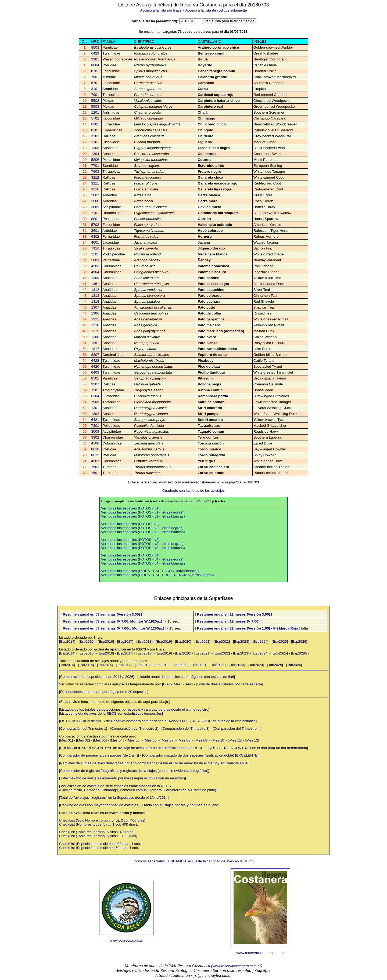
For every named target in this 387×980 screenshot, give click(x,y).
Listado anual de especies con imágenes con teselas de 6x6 (186, 677)
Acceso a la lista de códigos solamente (216, 10)
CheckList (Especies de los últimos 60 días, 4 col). (99, 848)
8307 (95, 355)
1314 (95, 301)
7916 (95, 248)
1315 (95, 331)
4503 (95, 266)
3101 (95, 89)
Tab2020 (180, 665)
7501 (95, 473)
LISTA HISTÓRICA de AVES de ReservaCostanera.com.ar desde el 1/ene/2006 (123, 721)
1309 (95, 278)
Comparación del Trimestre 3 (185, 728)
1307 (95, 307)
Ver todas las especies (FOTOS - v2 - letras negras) (142, 528)
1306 (95, 313)
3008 (95, 431)
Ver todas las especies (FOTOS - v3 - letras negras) (142, 544)
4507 (95, 461)
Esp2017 (125, 641)
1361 (95, 284)
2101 (95, 142)
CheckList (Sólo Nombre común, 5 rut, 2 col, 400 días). (103, 820)
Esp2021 (203, 641)
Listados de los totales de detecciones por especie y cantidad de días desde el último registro (134, 709)
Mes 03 (100, 740)
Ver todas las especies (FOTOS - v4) (130, 555)
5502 (95, 101)
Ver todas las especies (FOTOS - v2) (130, 524)
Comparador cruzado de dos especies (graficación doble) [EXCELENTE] (201, 755)
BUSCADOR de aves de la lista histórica (223, 721)
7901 (95, 95)
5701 (95, 83)
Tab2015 (86, 665)
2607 (95, 195)
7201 (95, 390)
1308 (95, 337)
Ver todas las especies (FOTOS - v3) (130, 540)
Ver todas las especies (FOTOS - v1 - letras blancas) (143, 516)
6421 (95, 420)
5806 (95, 160)
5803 (95, 260)
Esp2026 (299, 641)
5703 (95, 225)
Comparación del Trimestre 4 (237, 728)
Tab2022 (218, 665)
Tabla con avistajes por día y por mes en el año (181, 805)
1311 (95, 319)
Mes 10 (218, 740)
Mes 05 (134, 740)
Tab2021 (200, 665)
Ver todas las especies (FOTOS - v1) (130, 508)
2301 (95, 59)
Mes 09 (202, 740)
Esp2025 (280, 641)
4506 (95, 443)
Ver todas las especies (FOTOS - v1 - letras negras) (142, 512)
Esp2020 (183, 641)
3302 (95, 437)
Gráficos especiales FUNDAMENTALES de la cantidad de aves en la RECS (193, 861)
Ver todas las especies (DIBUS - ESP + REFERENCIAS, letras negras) (157, 575)
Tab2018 (143, 665)
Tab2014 (67, 665)
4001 (95, 242)
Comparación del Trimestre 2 (134, 728)
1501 (95, 254)
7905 (95, 402)
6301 (95, 124)
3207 (95, 384)
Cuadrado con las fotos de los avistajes (193, 491)
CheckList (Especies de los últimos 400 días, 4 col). (100, 844)
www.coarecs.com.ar (126, 940)
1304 (95, 154)
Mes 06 (151, 740)
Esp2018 (144, 641)
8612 (95, 455)
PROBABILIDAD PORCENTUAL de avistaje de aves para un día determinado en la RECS (132, 748)
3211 (95, 183)
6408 (95, 372)
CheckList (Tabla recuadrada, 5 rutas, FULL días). (99, 836)
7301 (95, 426)
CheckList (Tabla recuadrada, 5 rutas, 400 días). (97, 832)
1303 (95, 148)
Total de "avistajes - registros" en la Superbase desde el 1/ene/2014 (114, 798)
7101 (95, 213)
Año (189, 684)
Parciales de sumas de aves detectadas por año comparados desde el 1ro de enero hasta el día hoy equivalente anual (154, 763)
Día (166, 684)
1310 (95, 325)
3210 (95, 189)
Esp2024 (261, 641)
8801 (95, 219)
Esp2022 (222, 641)
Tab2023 (237, 665)
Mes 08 (185, 740)
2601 (95, 231)
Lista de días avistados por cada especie (230, 684)
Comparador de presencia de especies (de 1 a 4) (99, 755)
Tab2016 (105, 665)
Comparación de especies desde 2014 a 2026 (97, 677)
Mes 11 (235, 740)
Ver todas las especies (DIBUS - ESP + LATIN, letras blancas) (150, 571)
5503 (95, 106)
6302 (95, 236)
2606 (95, 201)
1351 (95, 343)
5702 (95, 118)
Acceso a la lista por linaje (161, 10)
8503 (95, 47)
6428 (95, 361)
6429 (95, 53)
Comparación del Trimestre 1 (83, 728)
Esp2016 (106, 641)
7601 (95, 77)
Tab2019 (162, 665)
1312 (95, 290)
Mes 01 (66, 740)
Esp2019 (164, 641)
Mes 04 (117, 740)
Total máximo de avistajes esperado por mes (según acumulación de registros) (123, 778)
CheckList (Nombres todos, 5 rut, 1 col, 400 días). (98, 824)
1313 (95, 296)
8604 (95, 65)
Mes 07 (168, 740)
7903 (95, 171)
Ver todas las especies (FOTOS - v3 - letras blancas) (143, 548)
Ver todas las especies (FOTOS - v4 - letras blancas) (143, 563)
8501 (95, 378)
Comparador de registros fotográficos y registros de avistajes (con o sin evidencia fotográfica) (134, 771)
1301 (95, 408)
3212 (95, 177)
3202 (95, 136)
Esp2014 (67, 641)
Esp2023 (241, 641)
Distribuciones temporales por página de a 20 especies (104, 692)
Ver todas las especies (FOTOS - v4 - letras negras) (142, 559)
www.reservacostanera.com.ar (261, 953)
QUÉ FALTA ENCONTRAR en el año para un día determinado (258, 748)
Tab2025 (275, 665)
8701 (95, 71)
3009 (95, 207)
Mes (177, 684)
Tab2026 (294, 665)
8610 (95, 449)
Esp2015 (87, 641)
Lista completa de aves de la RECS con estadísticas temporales (111, 713)
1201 (95, 112)
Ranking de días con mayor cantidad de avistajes (99, 805)
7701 (95, 166)
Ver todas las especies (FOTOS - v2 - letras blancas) (143, 532)
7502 (95, 467)
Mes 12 (252, 740)
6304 (95, 396)
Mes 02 (83, 740)
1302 (95, 414)
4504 (95, 272)
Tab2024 (256, 665)
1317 (95, 349)
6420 (95, 366)
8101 (95, 130)
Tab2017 (124, 665)
